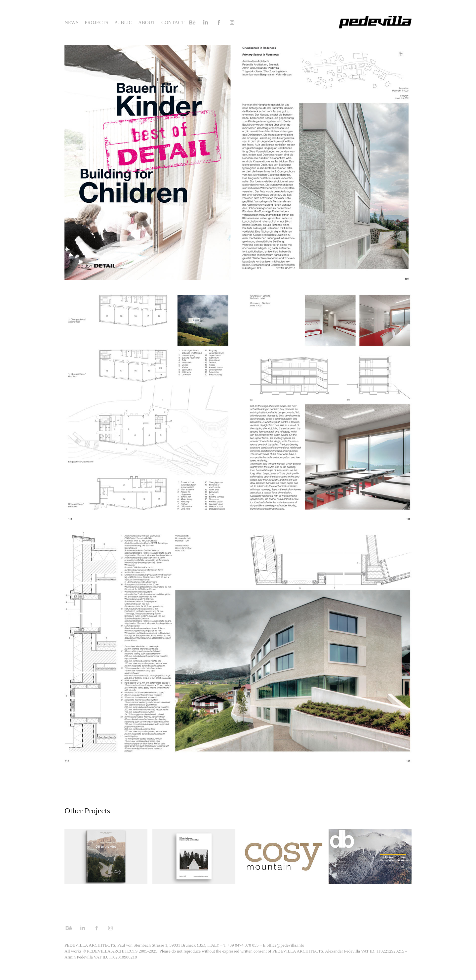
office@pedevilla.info (285, 945)
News (72, 22)
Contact (173, 22)
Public (123, 22)
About (147, 22)
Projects (97, 22)
